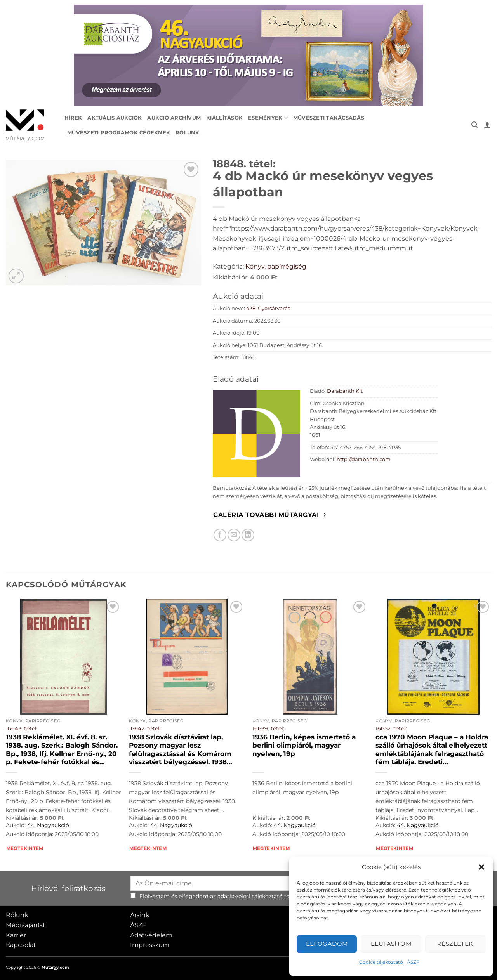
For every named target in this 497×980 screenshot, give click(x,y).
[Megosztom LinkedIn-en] (248, 535)
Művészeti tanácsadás (329, 118)
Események (268, 118)
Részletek (455, 944)
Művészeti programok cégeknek (119, 133)
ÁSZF (413, 962)
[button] (481, 867)
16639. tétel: (268, 728)
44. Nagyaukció (48, 825)
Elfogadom (327, 944)
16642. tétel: (145, 728)
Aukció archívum (174, 118)
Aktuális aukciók (115, 118)
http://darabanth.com (364, 459)
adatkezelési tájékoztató (250, 896)
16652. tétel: (391, 728)
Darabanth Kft (345, 391)
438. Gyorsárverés (268, 308)
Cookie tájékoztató (381, 962)
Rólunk (188, 133)
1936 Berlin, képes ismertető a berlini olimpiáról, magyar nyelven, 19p (304, 745)
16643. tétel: (22, 728)
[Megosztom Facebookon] (220, 535)
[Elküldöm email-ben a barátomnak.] (234, 535)
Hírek (73, 118)
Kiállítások (224, 118)
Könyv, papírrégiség (276, 266)
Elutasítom (391, 944)
